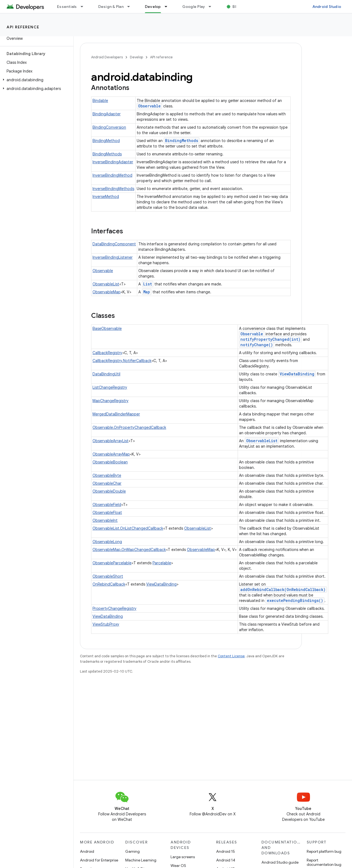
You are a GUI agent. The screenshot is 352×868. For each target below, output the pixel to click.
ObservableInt (105, 520)
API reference (23, 27)
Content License (231, 656)
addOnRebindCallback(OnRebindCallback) (283, 590)
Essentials (67, 7)
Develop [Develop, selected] (153, 7)
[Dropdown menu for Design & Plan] (131, 7)
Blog (237, 7)
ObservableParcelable (112, 563)
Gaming (132, 851)
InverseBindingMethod (112, 175)
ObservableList (106, 284)
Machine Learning (141, 860)
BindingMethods (182, 141)
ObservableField (107, 505)
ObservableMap (107, 292)
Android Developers (107, 57)
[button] (36, 80)
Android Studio (327, 7)
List (148, 284)
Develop (136, 57)
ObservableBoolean (110, 462)
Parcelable (162, 563)
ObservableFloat (107, 513)
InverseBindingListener (113, 257)
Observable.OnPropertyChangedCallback (129, 427)
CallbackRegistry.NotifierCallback (122, 361)
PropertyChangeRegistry (114, 608)
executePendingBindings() (295, 600)
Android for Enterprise (99, 860)
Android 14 (226, 860)
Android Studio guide (280, 862)
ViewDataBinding (297, 374)
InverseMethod (106, 197)
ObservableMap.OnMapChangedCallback (129, 550)
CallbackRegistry (107, 353)
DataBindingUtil (106, 374)
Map (147, 292)
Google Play (194, 7)
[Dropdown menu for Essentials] (84, 7)
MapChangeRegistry (111, 401)
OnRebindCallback (109, 584)
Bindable (100, 101)
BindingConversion (109, 127)
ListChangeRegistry (110, 387)
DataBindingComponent (114, 244)
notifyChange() (257, 345)
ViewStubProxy (106, 624)
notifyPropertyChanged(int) (270, 339)
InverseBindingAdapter (113, 162)
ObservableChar (107, 483)
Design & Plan (111, 7)
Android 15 (226, 851)
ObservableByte (107, 475)
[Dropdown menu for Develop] (168, 7)
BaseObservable (107, 328)
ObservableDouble (109, 491)
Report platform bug (324, 851)
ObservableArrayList (111, 441)
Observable (149, 106)
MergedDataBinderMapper (116, 414)
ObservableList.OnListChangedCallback (128, 528)
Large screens (183, 857)
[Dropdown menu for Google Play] (212, 7)
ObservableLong (107, 542)
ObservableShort (108, 576)
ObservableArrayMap (111, 454)
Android (87, 851)
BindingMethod (106, 141)
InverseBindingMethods (113, 189)
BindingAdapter (107, 114)
